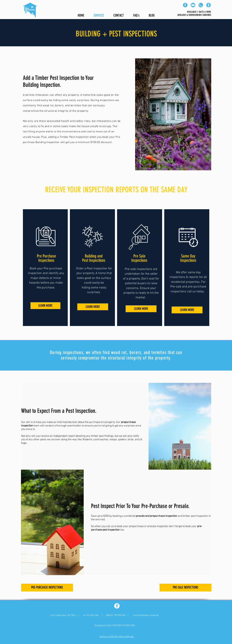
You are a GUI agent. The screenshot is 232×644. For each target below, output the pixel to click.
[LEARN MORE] (45, 306)
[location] (209, 5)
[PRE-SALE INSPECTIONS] (186, 588)
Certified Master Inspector (146, 615)
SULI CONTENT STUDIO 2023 (121, 626)
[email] (193, 5)
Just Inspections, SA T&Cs (63, 615)
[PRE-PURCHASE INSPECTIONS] (47, 588)
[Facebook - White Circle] (117, 606)
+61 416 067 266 (91, 615)
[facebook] (185, 5)
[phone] (201, 5)
